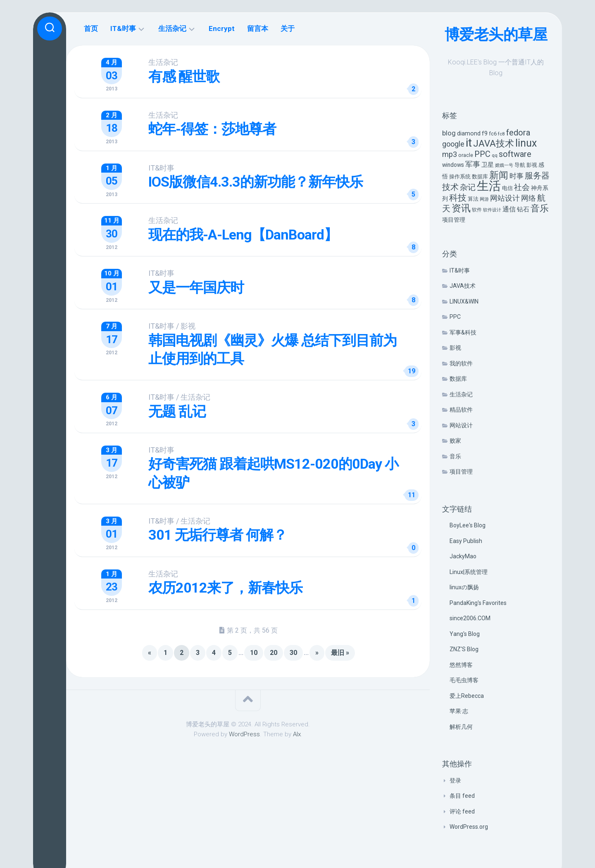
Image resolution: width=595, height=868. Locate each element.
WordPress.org (469, 827)
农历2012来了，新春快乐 (226, 587)
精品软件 (461, 410)
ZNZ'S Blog (464, 649)
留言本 (258, 28)
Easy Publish (466, 541)
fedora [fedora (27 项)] (518, 133)
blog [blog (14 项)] (449, 133)
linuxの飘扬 (464, 587)
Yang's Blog (465, 634)
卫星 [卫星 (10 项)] (488, 165)
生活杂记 (461, 394)
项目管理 (461, 472)
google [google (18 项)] (453, 144)
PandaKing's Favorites (478, 603)
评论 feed (462, 811)
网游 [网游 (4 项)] (484, 199)
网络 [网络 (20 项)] (528, 198)
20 (274, 652)
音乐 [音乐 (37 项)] (540, 208)
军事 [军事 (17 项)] (473, 164)
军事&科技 (463, 332)
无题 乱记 (177, 411)
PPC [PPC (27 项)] (482, 154)
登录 (455, 780)
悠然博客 (461, 665)
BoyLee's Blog (468, 525)
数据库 (458, 379)
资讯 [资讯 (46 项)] (461, 208)
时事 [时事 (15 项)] (516, 176)
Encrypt (222, 28)
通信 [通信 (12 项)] (509, 209)
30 (293, 652)
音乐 (455, 456)
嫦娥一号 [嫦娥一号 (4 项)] (504, 165)
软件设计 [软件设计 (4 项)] (492, 210)
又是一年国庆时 (196, 287)
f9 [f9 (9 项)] (485, 134)
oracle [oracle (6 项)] (466, 155)
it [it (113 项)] (469, 143)
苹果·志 (459, 711)
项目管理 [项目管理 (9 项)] (454, 220)
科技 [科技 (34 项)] (458, 198)
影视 (455, 348)
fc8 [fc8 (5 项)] (501, 134)
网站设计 (461, 425)
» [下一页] (317, 652)
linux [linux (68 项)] (526, 143)
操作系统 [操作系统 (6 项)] (460, 177)
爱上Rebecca (467, 696)
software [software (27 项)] (515, 154)
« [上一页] (150, 652)
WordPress (244, 733)
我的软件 (461, 363)
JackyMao (463, 556)
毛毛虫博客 (464, 680)
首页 (91, 28)
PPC (455, 317)
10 (254, 652)
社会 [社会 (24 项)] (522, 187)
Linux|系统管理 (469, 572)
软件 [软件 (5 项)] (477, 210)
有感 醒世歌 (184, 76)
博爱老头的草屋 (496, 35)
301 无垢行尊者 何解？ (218, 534)
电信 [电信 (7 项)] (507, 188)
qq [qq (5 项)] (495, 155)
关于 (288, 28)
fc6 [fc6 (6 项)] (493, 134)
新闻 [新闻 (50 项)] (499, 175)
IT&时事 (460, 270)
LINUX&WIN (464, 301)
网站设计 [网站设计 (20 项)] (505, 198)
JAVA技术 (463, 286)
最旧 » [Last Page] (340, 652)
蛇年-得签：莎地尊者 (213, 129)
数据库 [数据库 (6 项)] (480, 177)
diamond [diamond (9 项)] (469, 134)
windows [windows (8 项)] (453, 165)
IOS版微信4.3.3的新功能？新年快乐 (256, 182)
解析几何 (461, 727)
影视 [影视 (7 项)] (532, 165)
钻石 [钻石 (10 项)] (523, 209)
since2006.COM (470, 618)
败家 (455, 441)
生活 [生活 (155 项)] (489, 186)
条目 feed (462, 796)
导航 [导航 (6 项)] (520, 165)
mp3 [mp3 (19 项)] (450, 154)
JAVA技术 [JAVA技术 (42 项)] (494, 143)
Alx (297, 733)
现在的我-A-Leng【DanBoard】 (243, 235)
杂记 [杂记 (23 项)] (468, 187)
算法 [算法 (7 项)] (473, 199)
